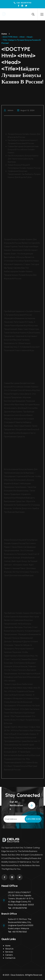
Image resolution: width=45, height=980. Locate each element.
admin (9, 110)
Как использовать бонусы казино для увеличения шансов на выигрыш (23, 159)
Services (9, 952)
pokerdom (22, 677)
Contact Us (10, 958)
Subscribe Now (33, 819)
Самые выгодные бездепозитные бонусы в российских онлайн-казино (23, 149)
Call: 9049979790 (23, 3)
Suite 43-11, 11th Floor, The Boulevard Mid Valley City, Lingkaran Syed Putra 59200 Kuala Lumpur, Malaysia (21, 924)
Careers (9, 955)
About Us (9, 949)
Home (4, 34)
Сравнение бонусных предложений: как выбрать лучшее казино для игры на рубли (24, 174)
